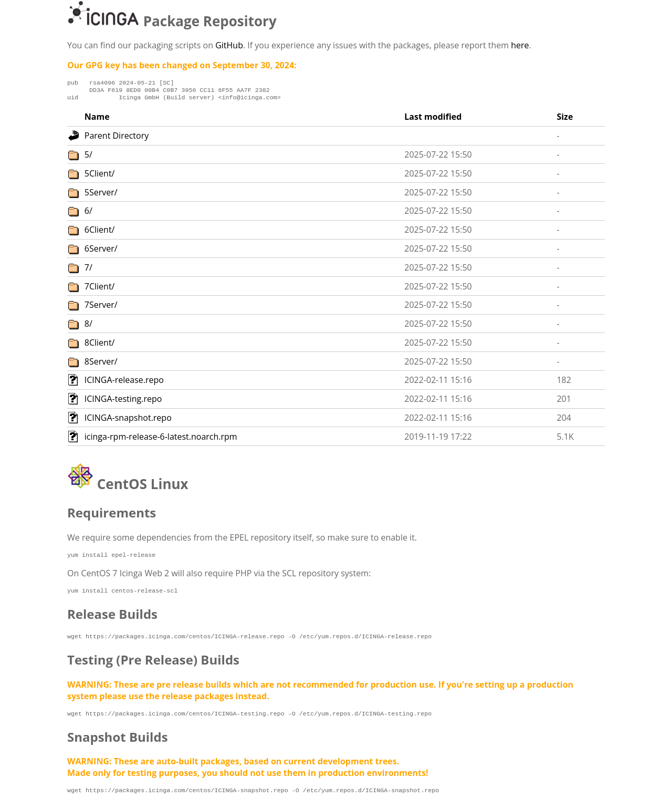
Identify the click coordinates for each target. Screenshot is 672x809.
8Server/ (101, 365)
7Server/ (101, 308)
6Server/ (101, 252)
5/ (88, 158)
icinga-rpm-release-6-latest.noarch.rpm (161, 440)
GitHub (229, 45)
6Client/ (100, 233)
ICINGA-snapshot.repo (128, 421)
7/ (88, 271)
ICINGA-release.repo (124, 383)
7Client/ (100, 289)
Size (565, 120)
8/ (88, 327)
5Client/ (100, 177)
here (520, 45)
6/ (88, 214)
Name (97, 120)
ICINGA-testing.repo (123, 402)
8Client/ (100, 346)
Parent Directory (117, 139)
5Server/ (101, 195)
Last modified (433, 120)
